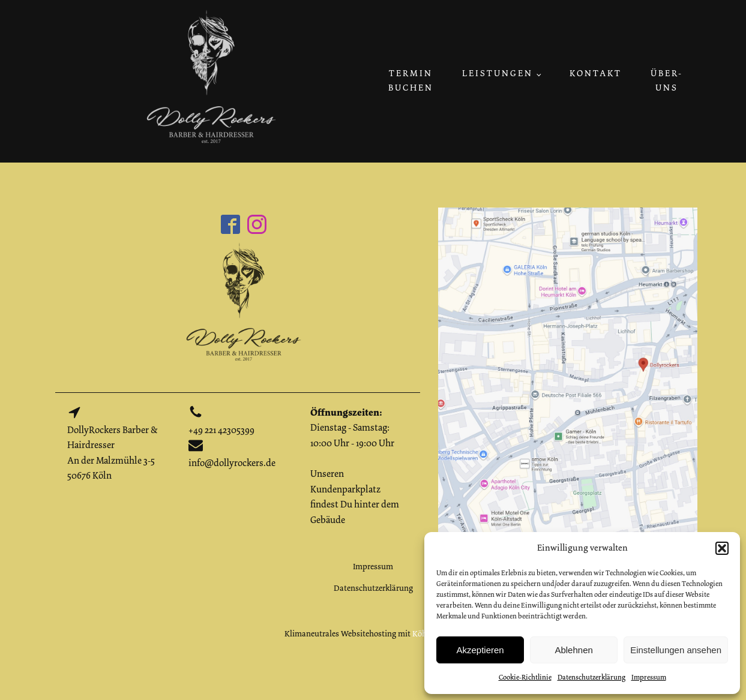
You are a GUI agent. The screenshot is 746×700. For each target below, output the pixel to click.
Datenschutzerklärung (591, 677)
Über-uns (667, 81)
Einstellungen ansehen (676, 650)
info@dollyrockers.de (232, 463)
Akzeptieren (480, 650)
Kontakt (596, 73)
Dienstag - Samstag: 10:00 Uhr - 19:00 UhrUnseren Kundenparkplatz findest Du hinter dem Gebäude (355, 466)
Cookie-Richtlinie (525, 677)
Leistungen (498, 73)
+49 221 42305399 (221, 430)
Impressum (649, 677)
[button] (722, 548)
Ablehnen (573, 650)
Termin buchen (411, 81)
